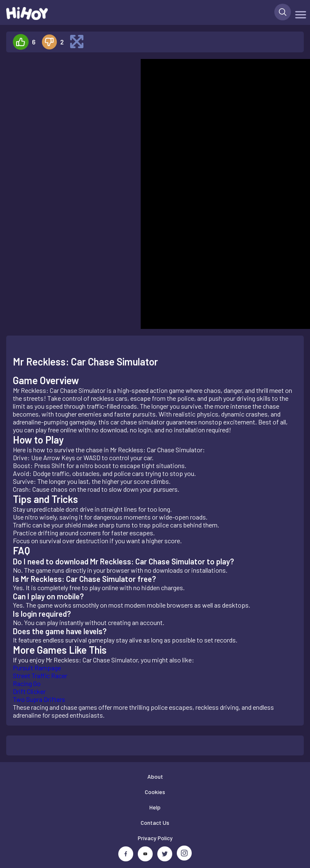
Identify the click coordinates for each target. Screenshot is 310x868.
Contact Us (155, 823)
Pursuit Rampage (37, 668)
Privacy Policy (155, 838)
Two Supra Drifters (39, 699)
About (155, 776)
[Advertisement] (70, 184)
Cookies (155, 792)
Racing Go (27, 683)
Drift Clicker (29, 691)
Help (155, 807)
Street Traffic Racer (40, 676)
